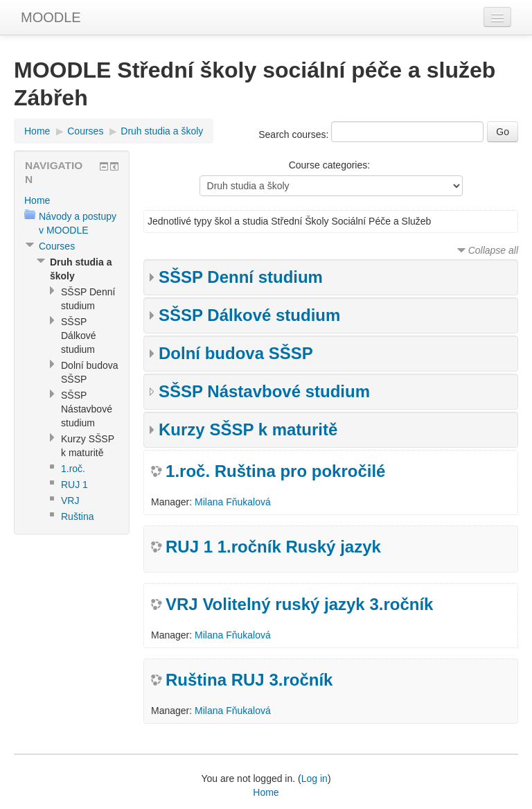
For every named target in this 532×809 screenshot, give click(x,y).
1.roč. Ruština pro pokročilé (275, 471)
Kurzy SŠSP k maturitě (248, 429)
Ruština (77, 516)
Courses (85, 131)
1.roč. (73, 469)
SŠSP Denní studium (241, 277)
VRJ (70, 501)
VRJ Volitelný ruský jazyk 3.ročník (299, 604)
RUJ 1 (74, 485)
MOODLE (51, 17)
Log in (314, 778)
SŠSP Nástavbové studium (264, 391)
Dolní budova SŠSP (236, 353)
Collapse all (493, 250)
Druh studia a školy (162, 131)
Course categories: (330, 165)
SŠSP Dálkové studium (249, 315)
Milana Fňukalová (233, 502)
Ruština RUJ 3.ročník (249, 680)
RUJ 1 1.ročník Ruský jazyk (273, 547)
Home (37, 131)
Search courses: (295, 134)
